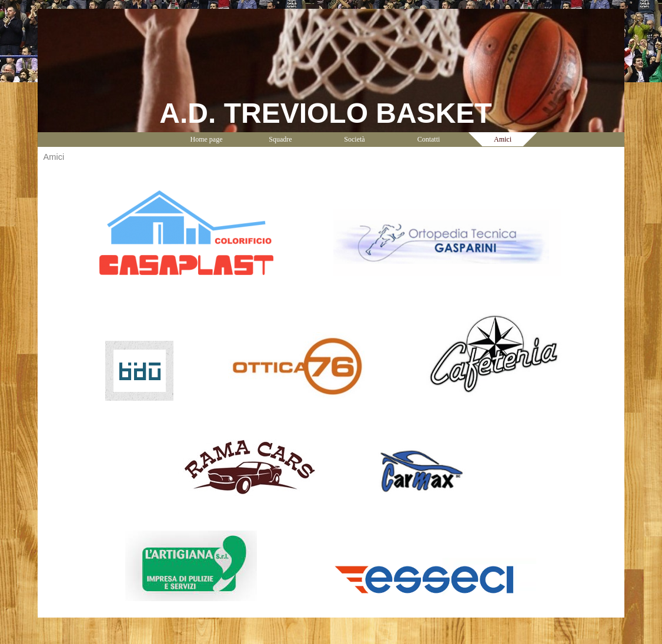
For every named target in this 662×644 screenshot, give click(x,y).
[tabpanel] (331, 390)
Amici (503, 139)
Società (354, 139)
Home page (207, 139)
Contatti (429, 139)
